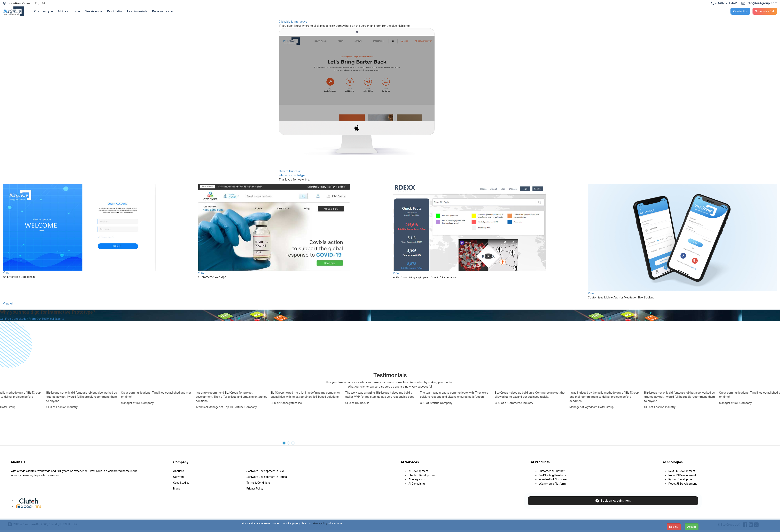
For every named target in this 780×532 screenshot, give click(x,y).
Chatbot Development (422, 475)
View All (8, 304)
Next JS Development (682, 471)
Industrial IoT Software (553, 479)
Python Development (681, 479)
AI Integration (417, 479)
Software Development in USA (265, 471)
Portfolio (115, 11)
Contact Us (740, 11)
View (6, 273)
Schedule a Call (765, 11)
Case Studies (181, 483)
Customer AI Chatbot (552, 471)
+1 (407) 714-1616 (724, 3)
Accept (692, 527)
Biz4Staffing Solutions (552, 475)
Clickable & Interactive (293, 22)
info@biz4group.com (759, 3)
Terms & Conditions (258, 483)
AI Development (418, 471)
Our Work (179, 477)
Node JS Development (682, 475)
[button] (284, 443)
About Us (179, 471)
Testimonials (137, 11)
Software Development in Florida (267, 477)
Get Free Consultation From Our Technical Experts (32, 319)
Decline (674, 527)
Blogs (177, 489)
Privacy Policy (255, 489)
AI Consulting (417, 484)
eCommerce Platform (552, 484)
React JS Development (683, 484)
